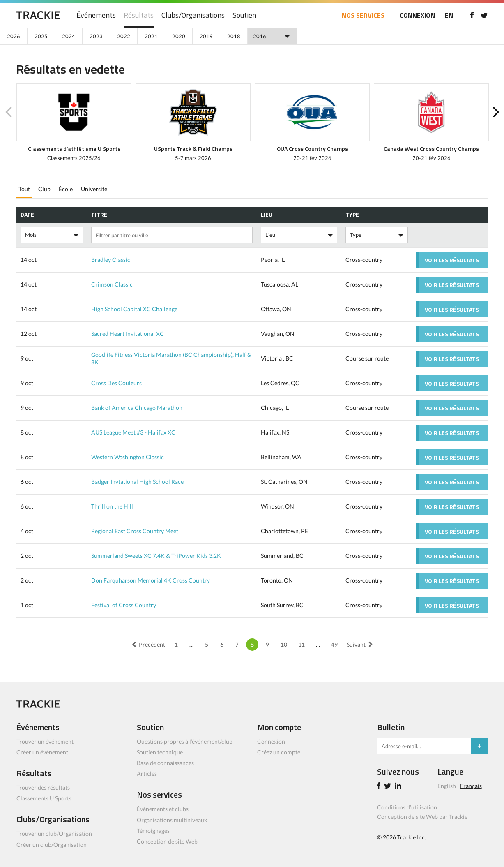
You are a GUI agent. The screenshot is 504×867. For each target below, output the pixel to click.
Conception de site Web (167, 841)
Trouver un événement (45, 741)
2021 (151, 36)
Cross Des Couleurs (116, 383)
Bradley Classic (111, 260)
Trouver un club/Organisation (54, 833)
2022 (124, 36)
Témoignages (153, 831)
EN (449, 15)
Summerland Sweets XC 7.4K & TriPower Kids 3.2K (156, 556)
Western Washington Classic (128, 457)
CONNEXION (417, 15)
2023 (96, 36)
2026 (14, 36)
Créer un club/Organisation (52, 845)
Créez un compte (279, 752)
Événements (96, 15)
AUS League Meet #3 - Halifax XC (133, 432)
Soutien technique (160, 752)
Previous (8, 112)
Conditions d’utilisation (407, 807)
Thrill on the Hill (112, 506)
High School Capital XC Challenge (134, 309)
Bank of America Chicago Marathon (137, 408)
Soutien (244, 15)
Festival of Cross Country (124, 605)
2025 (41, 36)
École (66, 189)
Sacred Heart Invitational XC (128, 334)
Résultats (139, 15)
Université (94, 189)
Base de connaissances (165, 763)
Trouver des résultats (43, 787)
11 (301, 644)
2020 (179, 36)
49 (334, 644)
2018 (234, 36)
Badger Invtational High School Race (137, 482)
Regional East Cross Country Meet (135, 531)
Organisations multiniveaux (172, 820)
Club (44, 189)
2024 (69, 36)
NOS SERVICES (363, 15)
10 (284, 644)
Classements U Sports (44, 798)
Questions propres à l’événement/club (185, 741)
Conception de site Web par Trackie (422, 817)
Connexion (271, 741)
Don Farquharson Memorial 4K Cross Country (151, 580)
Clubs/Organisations (193, 15)
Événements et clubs (163, 809)
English (447, 786)
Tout (24, 189)
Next (496, 112)
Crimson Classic (112, 284)
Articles (147, 773)
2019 (206, 36)
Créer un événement (42, 752)
